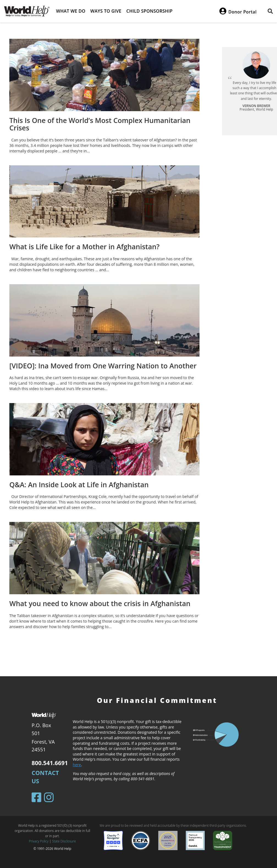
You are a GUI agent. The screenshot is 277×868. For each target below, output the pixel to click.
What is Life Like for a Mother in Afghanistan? (84, 247)
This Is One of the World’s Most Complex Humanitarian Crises (100, 124)
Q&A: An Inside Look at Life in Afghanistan (79, 484)
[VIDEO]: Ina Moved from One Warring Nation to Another (103, 366)
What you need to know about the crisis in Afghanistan (100, 603)
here (77, 765)
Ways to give (106, 11)
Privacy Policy (39, 841)
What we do (71, 11)
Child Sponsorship (149, 11)
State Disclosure (64, 841)
